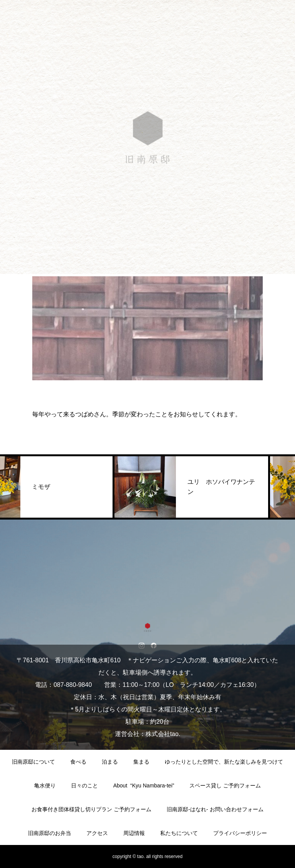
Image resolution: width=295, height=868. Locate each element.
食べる (78, 762)
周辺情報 (134, 833)
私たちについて (179, 833)
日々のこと (85, 785)
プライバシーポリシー (240, 833)
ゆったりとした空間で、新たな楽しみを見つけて (224, 762)
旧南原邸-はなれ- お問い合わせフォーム (215, 809)
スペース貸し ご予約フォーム (225, 785)
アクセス (97, 833)
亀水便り (45, 785)
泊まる (110, 762)
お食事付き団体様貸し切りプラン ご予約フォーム (91, 809)
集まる (141, 762)
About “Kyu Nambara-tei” (144, 785)
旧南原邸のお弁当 (50, 833)
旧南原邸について (33, 762)
